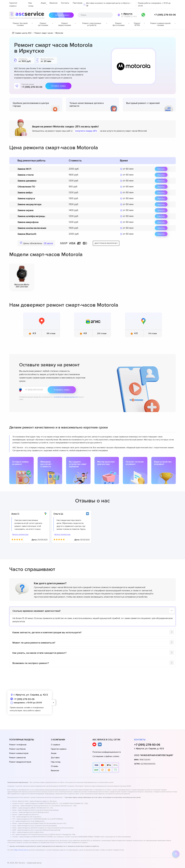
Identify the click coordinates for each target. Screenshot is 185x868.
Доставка (55, 758)
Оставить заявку (58, 86)
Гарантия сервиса (59, 749)
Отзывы (55, 766)
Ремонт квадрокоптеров (20, 762)
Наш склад (56, 762)
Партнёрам (78, 3)
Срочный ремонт (62, 15)
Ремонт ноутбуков (17, 749)
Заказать (161, 169)
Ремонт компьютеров (19, 753)
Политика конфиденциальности (107, 752)
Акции (43, 3)
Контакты (65, 3)
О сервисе (56, 745)
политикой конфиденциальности (66, 397)
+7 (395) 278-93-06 (165, 15)
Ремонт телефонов (18, 745)
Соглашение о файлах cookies (106, 756)
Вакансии (54, 3)
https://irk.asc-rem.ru (21, 850)
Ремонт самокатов (17, 758)
